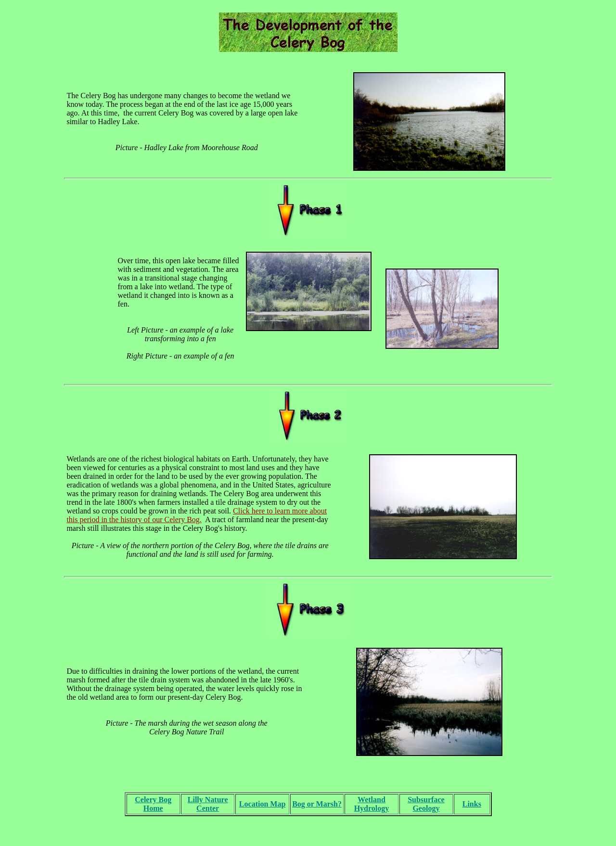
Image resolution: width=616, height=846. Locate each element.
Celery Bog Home (153, 804)
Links (472, 804)
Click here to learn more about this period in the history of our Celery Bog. (197, 515)
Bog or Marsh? (317, 804)
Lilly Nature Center (208, 804)
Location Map (262, 804)
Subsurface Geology (426, 804)
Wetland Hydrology (372, 804)
